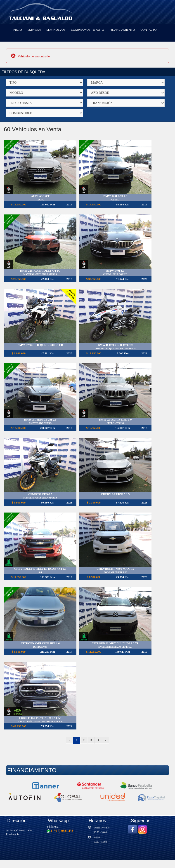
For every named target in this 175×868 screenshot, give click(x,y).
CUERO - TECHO (115, 423)
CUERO (115, 200)
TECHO (40, 200)
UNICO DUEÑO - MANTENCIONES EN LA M (40, 722)
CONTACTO (149, 30)
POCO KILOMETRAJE (115, 573)
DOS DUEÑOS (40, 647)
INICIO (17, 30)
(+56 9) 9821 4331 (61, 831)
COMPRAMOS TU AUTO (88, 30)
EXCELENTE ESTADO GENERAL (115, 647)
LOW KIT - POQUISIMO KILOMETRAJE (115, 349)
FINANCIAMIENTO (122, 30)
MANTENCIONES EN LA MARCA (40, 274)
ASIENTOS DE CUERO (40, 423)
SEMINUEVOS (56, 30)
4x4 (40, 573)
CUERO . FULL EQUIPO (115, 274)
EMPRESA (34, 30)
